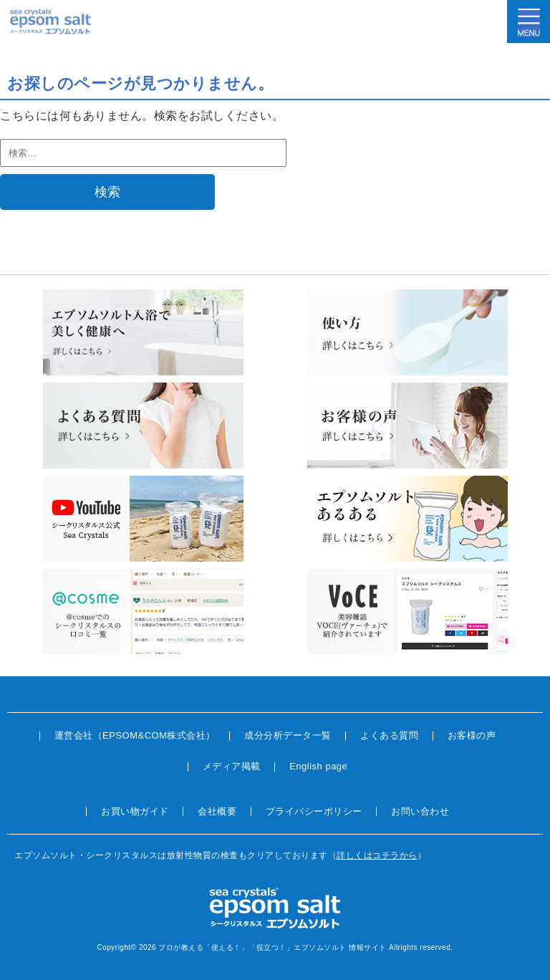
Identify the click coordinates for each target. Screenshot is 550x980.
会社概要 (217, 811)
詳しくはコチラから (377, 855)
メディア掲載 (232, 766)
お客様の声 (472, 735)
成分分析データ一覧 (288, 735)
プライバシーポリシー (314, 811)
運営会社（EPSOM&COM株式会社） (135, 735)
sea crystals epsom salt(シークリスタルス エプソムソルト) (50, 21)
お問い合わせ (420, 811)
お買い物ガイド (135, 811)
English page (318, 766)
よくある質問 (389, 735)
